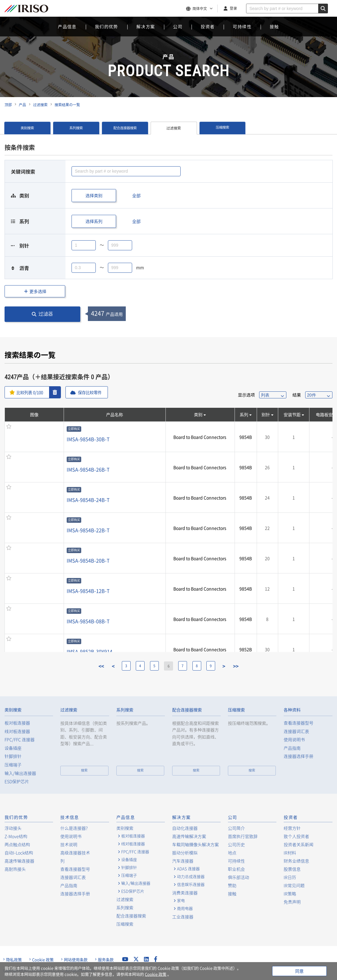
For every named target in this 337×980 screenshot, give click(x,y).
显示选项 (246, 395)
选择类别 (94, 195)
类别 (198, 414)
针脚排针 (13, 756)
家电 (181, 901)
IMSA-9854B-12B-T (88, 591)
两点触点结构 (17, 844)
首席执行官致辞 (243, 836)
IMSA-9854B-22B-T (88, 530)
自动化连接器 (185, 828)
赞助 (232, 885)
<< (98, 666)
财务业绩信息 (296, 861)
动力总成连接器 (191, 877)
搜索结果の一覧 (67, 105)
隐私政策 (14, 960)
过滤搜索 (40, 105)
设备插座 (13, 748)
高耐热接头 (15, 869)
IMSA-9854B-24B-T (88, 500)
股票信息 (292, 869)
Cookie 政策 (43, 960)
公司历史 (236, 844)
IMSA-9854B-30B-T (88, 439)
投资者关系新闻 (299, 844)
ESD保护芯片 (17, 781)
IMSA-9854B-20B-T (88, 560)
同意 (299, 971)
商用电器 (185, 908)
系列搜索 (76, 128)
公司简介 (236, 828)
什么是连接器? (74, 828)
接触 (274, 26)
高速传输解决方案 (189, 836)
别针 (266, 414)
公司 (178, 26)
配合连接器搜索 (125, 128)
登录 (233, 8)
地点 (232, 853)
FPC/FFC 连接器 (20, 740)
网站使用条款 (76, 960)
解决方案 (146, 26)
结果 (297, 395)
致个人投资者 (296, 836)
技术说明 (69, 844)
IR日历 (290, 877)
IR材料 (290, 853)
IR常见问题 (294, 885)
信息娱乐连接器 (191, 884)
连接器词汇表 (296, 731)
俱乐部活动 (239, 877)
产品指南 (292, 748)
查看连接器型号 (299, 723)
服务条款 (106, 960)
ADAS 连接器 (188, 869)
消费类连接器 (185, 893)
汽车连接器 (183, 861)
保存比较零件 (93, 392)
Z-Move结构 (16, 836)
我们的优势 (107, 26)
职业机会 (236, 869)
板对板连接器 (17, 723)
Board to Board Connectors (200, 437)
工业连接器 (183, 917)
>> (239, 666)
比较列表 (31, 392)
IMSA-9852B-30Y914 (90, 651)
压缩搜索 (222, 128)
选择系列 (94, 221)
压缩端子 (13, 765)
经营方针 (292, 828)
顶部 (8, 105)
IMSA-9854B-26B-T (88, 469)
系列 (244, 414)
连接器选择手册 (299, 756)
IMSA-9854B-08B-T (88, 621)
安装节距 (292, 414)
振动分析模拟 (185, 853)
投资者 (208, 26)
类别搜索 (27, 128)
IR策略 (290, 894)
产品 (22, 105)
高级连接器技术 (75, 853)
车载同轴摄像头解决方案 (195, 844)
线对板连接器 (17, 731)
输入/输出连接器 (20, 773)
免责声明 (292, 902)
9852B (246, 649)
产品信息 (67, 26)
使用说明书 (294, 740)
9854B (246, 437)
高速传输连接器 (19, 861)
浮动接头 (13, 828)
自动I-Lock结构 (19, 853)
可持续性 (242, 26)
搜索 (84, 770)
